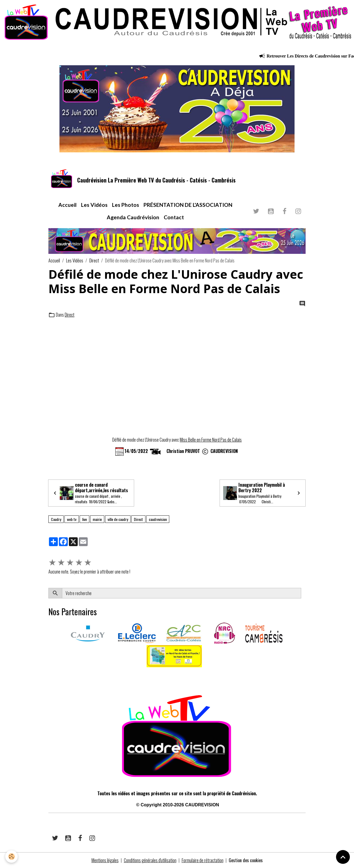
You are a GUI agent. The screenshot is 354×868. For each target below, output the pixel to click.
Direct (94, 260)
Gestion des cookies (246, 860)
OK (303, 593)
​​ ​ (49, 675)
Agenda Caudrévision (133, 217)
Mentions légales (105, 860)
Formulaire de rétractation (203, 860)
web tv (72, 519)
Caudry (56, 519)
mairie (97, 519)
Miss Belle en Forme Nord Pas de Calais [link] (211, 440)
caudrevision (158, 519)
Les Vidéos (94, 205)
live (84, 519)
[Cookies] (12, 857)
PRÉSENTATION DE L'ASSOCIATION (188, 205)
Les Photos (126, 205)
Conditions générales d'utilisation (150, 860)
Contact (174, 217)
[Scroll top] (343, 857)
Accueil (67, 205)
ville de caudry (118, 519)
